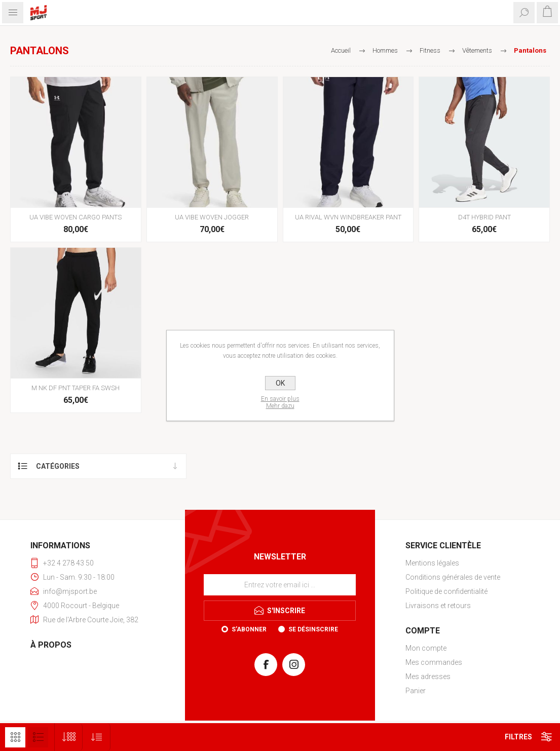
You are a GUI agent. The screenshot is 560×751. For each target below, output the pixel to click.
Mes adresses (428, 677)
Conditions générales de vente (453, 577)
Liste (38, 737)
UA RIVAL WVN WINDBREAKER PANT (348, 217)
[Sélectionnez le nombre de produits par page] (69, 737)
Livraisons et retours (438, 606)
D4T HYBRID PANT (484, 217)
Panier (416, 691)
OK (280, 383)
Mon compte (426, 648)
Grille (15, 737)
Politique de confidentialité (446, 591)
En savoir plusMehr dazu (280, 402)
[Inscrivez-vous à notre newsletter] (280, 585)
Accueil (341, 50)
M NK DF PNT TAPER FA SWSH (76, 388)
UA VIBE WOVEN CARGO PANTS (76, 217)
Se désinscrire (313, 629)
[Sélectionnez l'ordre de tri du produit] (97, 737)
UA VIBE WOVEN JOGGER (212, 217)
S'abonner (249, 629)
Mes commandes (434, 662)
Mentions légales (432, 563)
